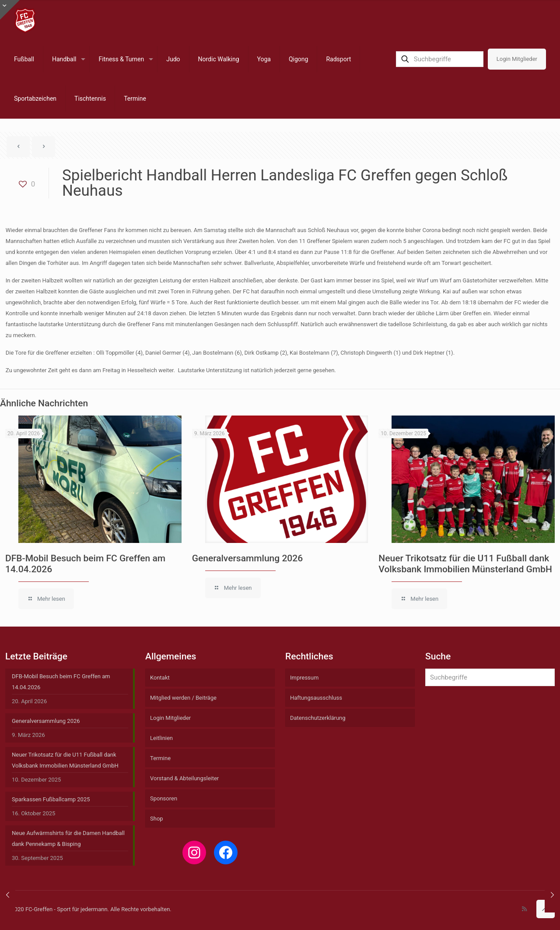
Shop (157, 819)
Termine (160, 758)
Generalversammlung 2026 (247, 558)
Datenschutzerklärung (318, 718)
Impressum (304, 678)
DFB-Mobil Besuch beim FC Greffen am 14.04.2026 (61, 682)
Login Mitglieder (517, 59)
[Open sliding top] (10, 10)
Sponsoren (164, 798)
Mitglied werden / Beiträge (183, 698)
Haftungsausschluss (316, 698)
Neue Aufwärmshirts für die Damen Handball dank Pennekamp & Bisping (68, 838)
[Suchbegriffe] (440, 59)
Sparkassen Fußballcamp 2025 (51, 799)
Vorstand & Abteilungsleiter (184, 778)
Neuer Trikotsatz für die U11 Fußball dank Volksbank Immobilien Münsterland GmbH (465, 564)
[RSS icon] (524, 909)
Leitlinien (161, 738)
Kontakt (160, 678)
